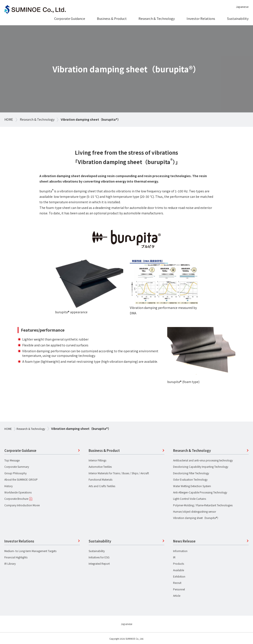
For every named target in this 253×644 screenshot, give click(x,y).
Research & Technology (37, 119)
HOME (9, 119)
